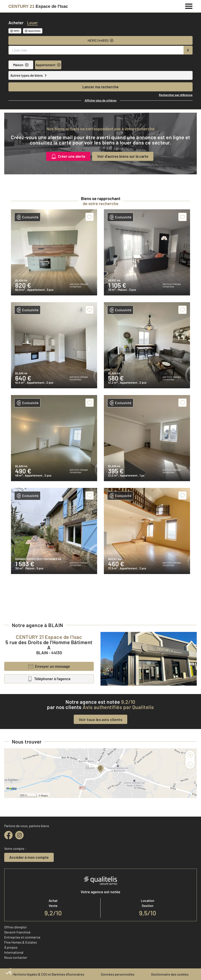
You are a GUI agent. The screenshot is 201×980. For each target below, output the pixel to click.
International (14, 952)
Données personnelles (118, 974)
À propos (11, 947)
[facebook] (8, 835)
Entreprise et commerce (22, 937)
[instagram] (19, 835)
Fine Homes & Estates (21, 942)
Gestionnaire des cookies (170, 974)
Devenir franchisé (17, 932)
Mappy (44, 796)
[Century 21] (38, 6)
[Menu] (189, 6)
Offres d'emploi (15, 927)
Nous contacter (16, 957)
